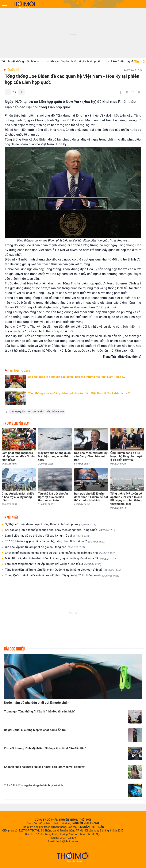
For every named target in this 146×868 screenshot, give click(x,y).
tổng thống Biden (55, 412)
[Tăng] (21, 92)
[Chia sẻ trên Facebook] (121, 92)
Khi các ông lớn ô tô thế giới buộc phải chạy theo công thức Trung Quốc (60, 530)
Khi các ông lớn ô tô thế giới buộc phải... (82, 61)
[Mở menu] (5, 4)
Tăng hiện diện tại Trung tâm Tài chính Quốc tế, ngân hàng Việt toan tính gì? (63, 570)
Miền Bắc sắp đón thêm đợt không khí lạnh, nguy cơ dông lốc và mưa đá (61, 559)
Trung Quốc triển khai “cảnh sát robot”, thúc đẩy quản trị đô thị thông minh (62, 575)
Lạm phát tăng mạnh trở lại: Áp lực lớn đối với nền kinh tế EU (53, 564)
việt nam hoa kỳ (35, 412)
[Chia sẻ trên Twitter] (127, 92)
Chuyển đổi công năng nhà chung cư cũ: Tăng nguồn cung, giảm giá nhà (61, 553)
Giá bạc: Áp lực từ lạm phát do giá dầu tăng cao (45, 547)
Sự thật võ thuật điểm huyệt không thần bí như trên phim (51, 524)
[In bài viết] (139, 92)
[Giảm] (8, 92)
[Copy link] (133, 92)
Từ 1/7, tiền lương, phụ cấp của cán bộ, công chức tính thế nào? (55, 541)
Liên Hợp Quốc (17, 412)
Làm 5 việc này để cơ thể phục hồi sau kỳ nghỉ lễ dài (48, 536)
